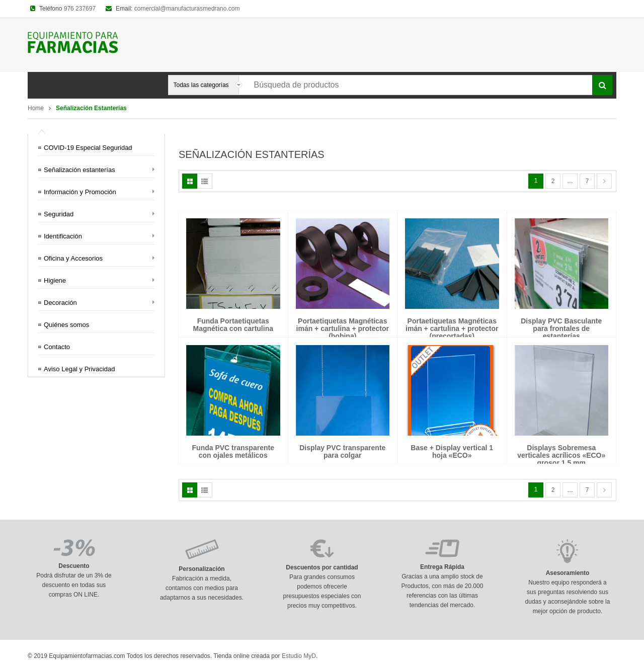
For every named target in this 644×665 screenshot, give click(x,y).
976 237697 (80, 9)
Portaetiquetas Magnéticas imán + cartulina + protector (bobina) (343, 329)
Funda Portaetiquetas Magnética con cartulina (233, 325)
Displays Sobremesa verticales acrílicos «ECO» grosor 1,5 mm (561, 455)
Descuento (74, 566)
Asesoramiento (568, 573)
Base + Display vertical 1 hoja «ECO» (452, 451)
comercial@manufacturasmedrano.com (187, 9)
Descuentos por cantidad (322, 567)
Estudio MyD (299, 656)
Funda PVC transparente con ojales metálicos (233, 451)
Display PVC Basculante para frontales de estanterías (561, 329)
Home (36, 108)
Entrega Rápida (442, 567)
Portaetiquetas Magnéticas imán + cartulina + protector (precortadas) (452, 329)
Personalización (202, 569)
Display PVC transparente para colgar (342, 451)
